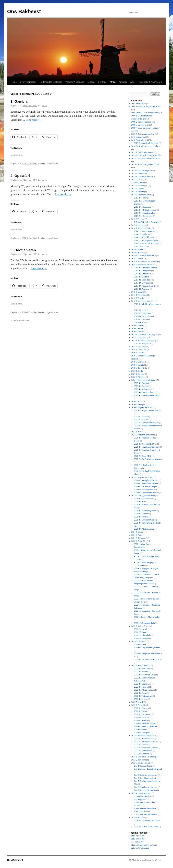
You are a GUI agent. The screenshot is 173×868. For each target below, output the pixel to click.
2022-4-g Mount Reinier (144, 690)
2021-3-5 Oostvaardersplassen (146, 492)
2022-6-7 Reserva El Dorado (146, 726)
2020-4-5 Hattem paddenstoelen (147, 395)
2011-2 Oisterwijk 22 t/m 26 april (145, 155)
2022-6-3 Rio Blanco (143, 714)
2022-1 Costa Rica (139, 541)
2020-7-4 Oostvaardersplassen (146, 423)
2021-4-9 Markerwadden (144, 529)
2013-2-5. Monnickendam (145, 213)
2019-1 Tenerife (138, 353)
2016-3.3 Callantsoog (143, 313)
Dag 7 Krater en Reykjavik (145, 790)
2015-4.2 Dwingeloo (142, 271)
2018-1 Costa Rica (139, 350)
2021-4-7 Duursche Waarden (146, 520)
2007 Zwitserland (139, 104)
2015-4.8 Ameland (141, 289)
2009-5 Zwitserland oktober (143, 134)
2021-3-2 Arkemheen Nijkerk (146, 483)
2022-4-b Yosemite (142, 672)
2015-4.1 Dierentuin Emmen (146, 268)
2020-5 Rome (137, 401)
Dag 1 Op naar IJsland (143, 766)
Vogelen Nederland (75, 82)
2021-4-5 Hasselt (141, 514)
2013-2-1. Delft (140, 198)
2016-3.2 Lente (140, 310)
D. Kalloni (138, 805)
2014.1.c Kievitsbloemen (144, 237)
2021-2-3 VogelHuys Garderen (146, 447)
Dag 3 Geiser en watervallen (146, 775)
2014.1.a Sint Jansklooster (145, 231)
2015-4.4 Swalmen (142, 277)
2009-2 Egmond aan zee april (143, 122)
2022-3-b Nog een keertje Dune (147, 647)
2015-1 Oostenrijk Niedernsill (144, 256)
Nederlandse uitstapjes (51, 82)
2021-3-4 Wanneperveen (144, 489)
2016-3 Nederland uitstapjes (143, 301)
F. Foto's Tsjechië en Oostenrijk (147, 222)
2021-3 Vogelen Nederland (142, 477)
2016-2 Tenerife (138, 298)
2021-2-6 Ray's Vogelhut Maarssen (148, 459)
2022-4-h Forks (140, 693)
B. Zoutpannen (140, 799)
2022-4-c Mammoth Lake (144, 675)
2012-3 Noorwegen (139, 186)
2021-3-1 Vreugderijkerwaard (146, 480)
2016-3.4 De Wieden (142, 316)
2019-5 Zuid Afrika (139, 368)
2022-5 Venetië (138, 702)
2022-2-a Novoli (141, 629)
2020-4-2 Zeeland (141, 386)
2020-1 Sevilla (137, 371)
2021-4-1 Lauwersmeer (143, 499)
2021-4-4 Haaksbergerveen (145, 511)
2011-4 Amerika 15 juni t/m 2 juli (145, 164)
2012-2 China (137, 180)
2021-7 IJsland (137, 532)
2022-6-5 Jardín (140, 720)
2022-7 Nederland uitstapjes (143, 736)
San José (142, 836)
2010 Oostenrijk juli (140, 140)
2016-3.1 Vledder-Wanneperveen (147, 304)
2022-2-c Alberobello (143, 635)
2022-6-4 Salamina (142, 717)
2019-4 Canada (138, 365)
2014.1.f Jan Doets (142, 246)
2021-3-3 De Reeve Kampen (146, 486)
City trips (102, 82)
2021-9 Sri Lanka (139, 538)
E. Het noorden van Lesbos (145, 808)
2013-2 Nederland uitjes (141, 195)
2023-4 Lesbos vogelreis (141, 793)
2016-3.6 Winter (141, 322)
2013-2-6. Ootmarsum (143, 216)
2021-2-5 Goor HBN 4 (143, 456)
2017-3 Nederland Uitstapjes (143, 341)
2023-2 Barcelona (139, 760)
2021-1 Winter (137, 432)
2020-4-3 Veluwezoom (143, 389)
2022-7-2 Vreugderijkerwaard (146, 742)
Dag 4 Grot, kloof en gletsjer (146, 778)
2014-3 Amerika (138, 252)
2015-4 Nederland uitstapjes (143, 265)
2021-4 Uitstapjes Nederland (143, 496)
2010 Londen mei (139, 137)
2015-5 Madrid (138, 292)
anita (44, 106)
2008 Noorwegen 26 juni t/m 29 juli (146, 107)
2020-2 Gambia (29, 164)
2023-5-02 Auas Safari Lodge (146, 827)
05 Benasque (144, 848)
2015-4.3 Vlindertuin (143, 274)
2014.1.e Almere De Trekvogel (146, 243)
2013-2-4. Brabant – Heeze (145, 210)
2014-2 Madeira (138, 249)
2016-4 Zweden (138, 325)
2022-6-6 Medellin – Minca (145, 723)
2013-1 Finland (138, 192)
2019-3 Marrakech (139, 362)
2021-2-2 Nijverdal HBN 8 (145, 444)
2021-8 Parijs (137, 535)
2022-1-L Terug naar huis (144, 623)
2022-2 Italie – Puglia (140, 626)
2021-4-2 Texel (140, 502)
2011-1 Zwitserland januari (142, 152)
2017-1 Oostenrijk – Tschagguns (145, 335)
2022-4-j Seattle (140, 699)
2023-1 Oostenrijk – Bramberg (144, 757)
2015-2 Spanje (137, 259)
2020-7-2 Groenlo (141, 417)
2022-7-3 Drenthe (141, 745)
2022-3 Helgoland (139, 641)
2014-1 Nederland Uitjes (141, 228)
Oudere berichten (20, 321)
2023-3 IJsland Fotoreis (141, 763)
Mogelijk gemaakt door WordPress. (146, 860)
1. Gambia (19, 101)
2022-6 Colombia (139, 705)
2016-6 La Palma (138, 331)
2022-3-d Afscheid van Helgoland (148, 660)
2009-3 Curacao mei (140, 125)
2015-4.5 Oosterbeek (143, 280)
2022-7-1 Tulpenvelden (143, 739)
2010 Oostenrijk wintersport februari (146, 146)
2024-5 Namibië (138, 818)
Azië (132, 82)
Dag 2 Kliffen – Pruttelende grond (148, 769)
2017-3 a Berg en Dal (143, 344)
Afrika (113, 82)
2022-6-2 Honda (141, 711)
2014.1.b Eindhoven (142, 234)
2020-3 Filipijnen (139, 377)
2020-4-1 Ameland (142, 383)
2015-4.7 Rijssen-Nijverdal (145, 286)
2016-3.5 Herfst (140, 319)
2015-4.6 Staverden (142, 283)
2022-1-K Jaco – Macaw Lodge (147, 617)
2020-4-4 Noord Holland (144, 392)
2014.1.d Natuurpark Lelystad (146, 240)
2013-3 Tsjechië (138, 219)
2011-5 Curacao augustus (142, 170)
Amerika (123, 82)
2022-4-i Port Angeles (143, 696)
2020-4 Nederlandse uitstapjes (144, 380)
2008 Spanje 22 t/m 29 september (145, 113)
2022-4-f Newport (141, 687)
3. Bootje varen (23, 250)
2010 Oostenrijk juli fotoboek (146, 143)
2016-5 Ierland (137, 328)
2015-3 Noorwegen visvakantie (144, 262)
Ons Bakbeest (24, 11)
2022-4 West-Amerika (140, 666)
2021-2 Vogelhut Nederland (143, 435)
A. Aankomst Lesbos (142, 796)
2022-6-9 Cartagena (142, 732)
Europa (91, 82)
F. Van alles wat (140, 811)
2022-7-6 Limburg (141, 754)
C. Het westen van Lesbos (145, 802)
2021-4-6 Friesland (142, 517)
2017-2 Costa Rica (139, 338)
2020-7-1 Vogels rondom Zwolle (147, 410)
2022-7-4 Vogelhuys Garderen (146, 748)
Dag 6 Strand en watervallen (146, 787)
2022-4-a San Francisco (144, 669)
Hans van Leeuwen (139, 845)
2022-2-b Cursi (140, 632)
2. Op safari (20, 176)
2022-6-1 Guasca (141, 708)
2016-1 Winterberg (139, 295)
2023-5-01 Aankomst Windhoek (147, 821)
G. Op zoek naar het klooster (146, 814)
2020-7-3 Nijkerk (141, 420)
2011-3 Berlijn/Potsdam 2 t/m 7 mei (146, 158)
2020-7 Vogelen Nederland (142, 407)
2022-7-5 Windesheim (143, 751)
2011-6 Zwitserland (139, 173)
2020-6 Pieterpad (138, 404)
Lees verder (34, 120)
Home (14, 82)
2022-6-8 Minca (141, 729)
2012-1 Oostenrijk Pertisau (142, 177)
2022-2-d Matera (141, 638)
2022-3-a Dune (140, 644)
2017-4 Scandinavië (140, 347)
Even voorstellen (28, 82)
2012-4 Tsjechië (138, 189)
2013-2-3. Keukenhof (143, 207)
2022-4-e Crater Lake (143, 684)
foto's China (139, 183)
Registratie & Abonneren (150, 82)
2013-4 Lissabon (138, 225)
